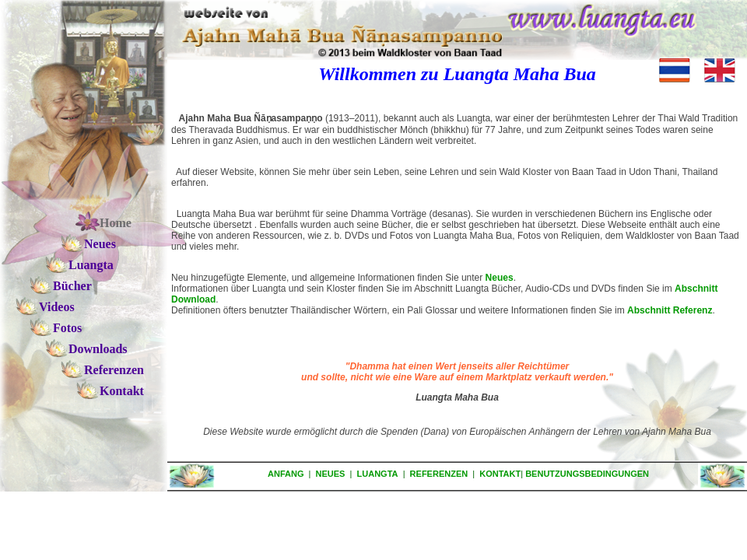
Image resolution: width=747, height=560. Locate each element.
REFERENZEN (439, 474)
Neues (500, 278)
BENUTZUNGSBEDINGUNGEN (587, 474)
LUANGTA (378, 474)
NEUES (331, 474)
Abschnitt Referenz (670, 310)
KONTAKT (500, 474)
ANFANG (286, 474)
